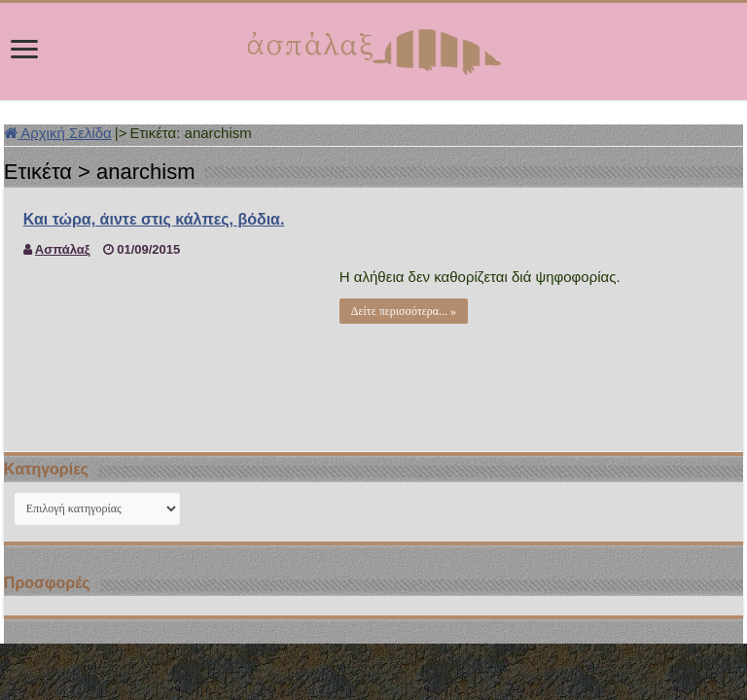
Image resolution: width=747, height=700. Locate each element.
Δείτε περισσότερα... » (404, 311)
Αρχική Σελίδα (58, 133)
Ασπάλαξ (63, 249)
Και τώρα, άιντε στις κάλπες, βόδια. (154, 219)
